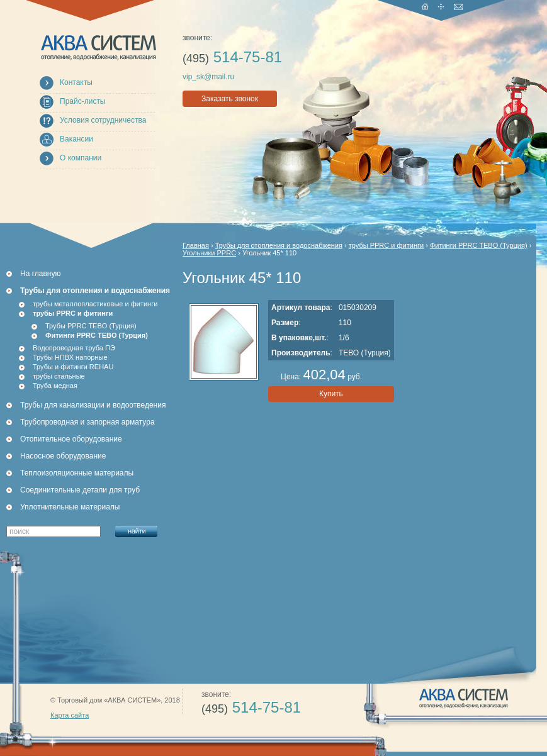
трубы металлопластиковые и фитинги (95, 304)
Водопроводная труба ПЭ (74, 348)
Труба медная (55, 386)
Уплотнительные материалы (70, 507)
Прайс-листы (83, 101)
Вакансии (76, 139)
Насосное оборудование (63, 456)
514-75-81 (232, 57)
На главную (40, 274)
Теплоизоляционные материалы (77, 473)
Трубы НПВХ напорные (70, 357)
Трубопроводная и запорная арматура (87, 422)
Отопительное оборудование (71, 439)
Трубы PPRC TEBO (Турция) (91, 326)
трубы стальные (59, 376)
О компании (81, 158)
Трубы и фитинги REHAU (73, 367)
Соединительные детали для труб (80, 490)
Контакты (76, 82)
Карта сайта (70, 715)
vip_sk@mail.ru (208, 77)
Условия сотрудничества (103, 120)
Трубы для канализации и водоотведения (93, 405)
